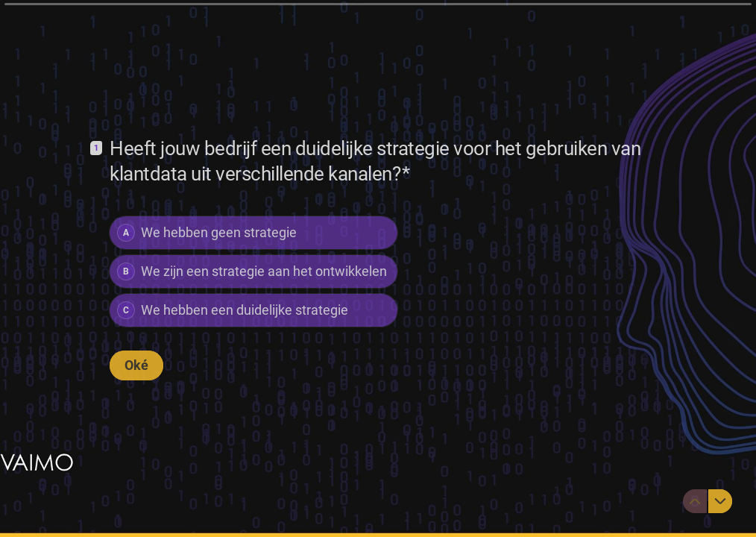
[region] (146, 480)
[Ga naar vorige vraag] (695, 501)
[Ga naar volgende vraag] (720, 501)
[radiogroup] (253, 271)
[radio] (253, 233)
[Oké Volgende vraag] (136, 365)
